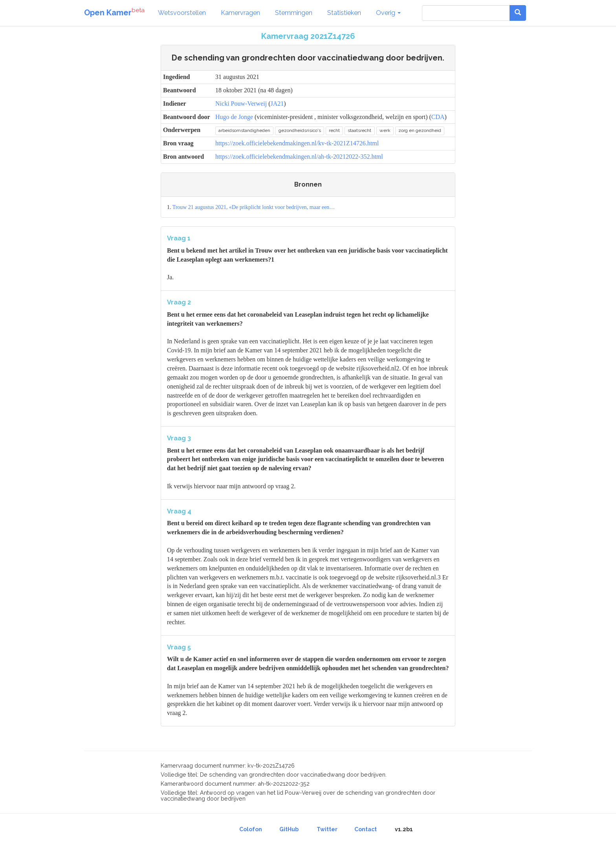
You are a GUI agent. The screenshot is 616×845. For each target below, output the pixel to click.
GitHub (289, 829)
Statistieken (344, 13)
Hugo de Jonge (234, 117)
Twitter (327, 829)
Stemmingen (294, 13)
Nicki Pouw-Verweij (241, 104)
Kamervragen (240, 13)
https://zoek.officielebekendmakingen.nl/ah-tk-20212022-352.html (299, 157)
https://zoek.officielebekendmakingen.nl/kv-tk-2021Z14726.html (297, 143)
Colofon (251, 829)
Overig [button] (388, 13)
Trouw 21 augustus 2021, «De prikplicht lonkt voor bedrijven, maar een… (254, 207)
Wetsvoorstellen (182, 13)
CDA (438, 117)
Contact (366, 829)
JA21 (277, 104)
